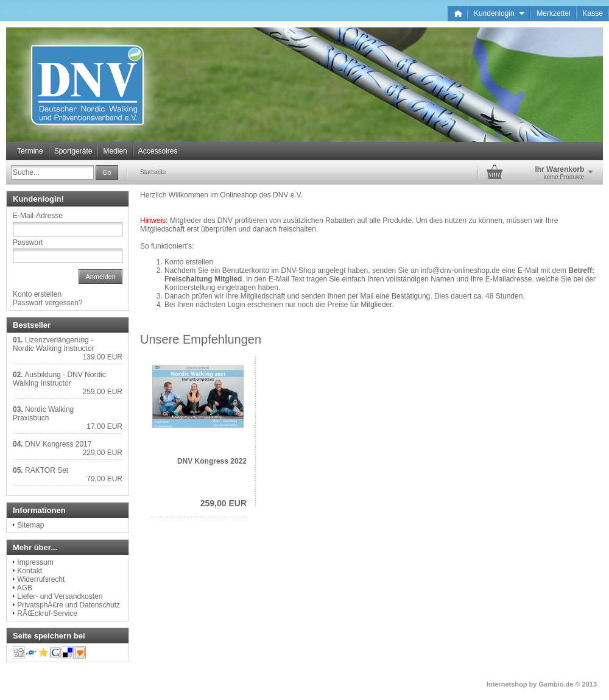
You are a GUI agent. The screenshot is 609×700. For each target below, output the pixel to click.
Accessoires (158, 151)
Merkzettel (553, 13)
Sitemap (30, 525)
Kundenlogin (499, 13)
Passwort (28, 242)
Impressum (35, 562)
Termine (30, 151)
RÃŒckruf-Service (47, 613)
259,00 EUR (224, 503)
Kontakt (30, 571)
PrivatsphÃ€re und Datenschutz (69, 605)
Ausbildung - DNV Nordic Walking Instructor (59, 379)
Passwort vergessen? (48, 303)
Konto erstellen (189, 262)
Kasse (593, 13)
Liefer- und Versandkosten (60, 596)
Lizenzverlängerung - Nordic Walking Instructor (54, 344)
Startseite (153, 172)
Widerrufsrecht (41, 579)
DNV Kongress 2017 (58, 444)
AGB (25, 588)
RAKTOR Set (47, 470)
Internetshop (507, 684)
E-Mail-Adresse (38, 216)
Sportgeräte (73, 151)
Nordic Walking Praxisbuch (43, 414)
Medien (115, 151)
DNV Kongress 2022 (212, 461)
